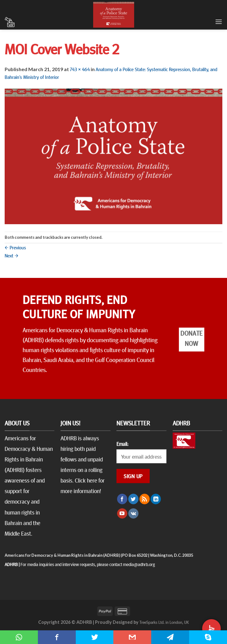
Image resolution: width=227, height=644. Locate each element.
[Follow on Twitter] (133, 499)
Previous (15, 247)
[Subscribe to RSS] (145, 499)
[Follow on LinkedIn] (156, 499)
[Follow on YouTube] (122, 514)
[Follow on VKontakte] (133, 514)
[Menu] (219, 22)
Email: (122, 444)
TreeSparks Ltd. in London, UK (164, 622)
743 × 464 (80, 69)
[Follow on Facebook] (122, 499)
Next (11, 255)
